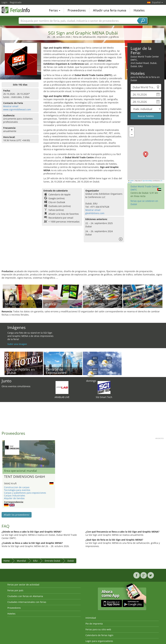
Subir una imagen (17, 344)
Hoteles (139, 10)
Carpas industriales (15, 496)
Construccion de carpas (17, 487)
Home (7, 561)
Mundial (21, 561)
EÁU (35, 561)
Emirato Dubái (52, 561)
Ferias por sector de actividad (23, 585)
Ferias (55, 10)
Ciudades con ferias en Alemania (25, 596)
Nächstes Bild (53, 454)
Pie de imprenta (94, 624)
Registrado (16, 2)
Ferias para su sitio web (98, 629)
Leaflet (131, 181)
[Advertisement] (83, 259)
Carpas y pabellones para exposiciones (25, 493)
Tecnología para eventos (17, 490)
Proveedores (77, 10)
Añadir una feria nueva (110, 10)
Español (157, 2)
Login (5, 2)
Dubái (71, 561)
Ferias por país (15, 590)
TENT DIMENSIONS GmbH (24, 477)
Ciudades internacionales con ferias (27, 602)
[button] (146, 154)
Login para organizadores (99, 641)
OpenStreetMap (147, 181)
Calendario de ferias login (99, 635)
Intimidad (91, 618)
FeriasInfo (18, 10)
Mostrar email (11, 106)
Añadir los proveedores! (17, 515)
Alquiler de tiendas (14, 498)
